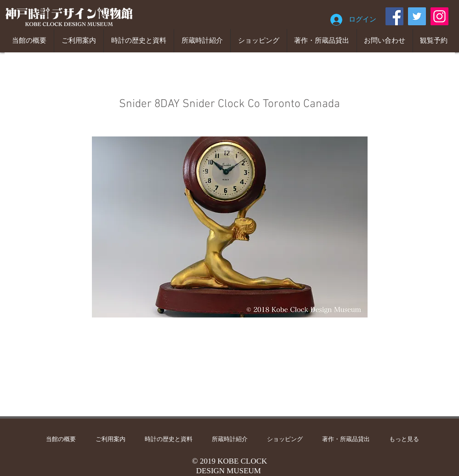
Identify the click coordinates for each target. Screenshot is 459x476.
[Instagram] (439, 16)
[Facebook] (394, 16)
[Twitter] (417, 16)
